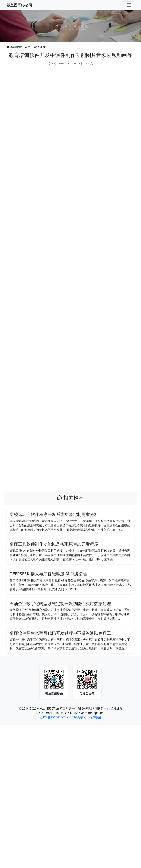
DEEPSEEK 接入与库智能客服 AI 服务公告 (48, 574)
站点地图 (95, 718)
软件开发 (40, 47)
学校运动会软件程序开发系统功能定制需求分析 (54, 515)
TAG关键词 (79, 718)
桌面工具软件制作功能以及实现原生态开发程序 (54, 545)
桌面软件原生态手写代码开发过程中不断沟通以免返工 (60, 634)
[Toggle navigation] (129, 5)
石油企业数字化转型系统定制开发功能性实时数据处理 (60, 604)
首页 (28, 47)
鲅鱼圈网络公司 (19, 5)
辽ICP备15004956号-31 (56, 718)
